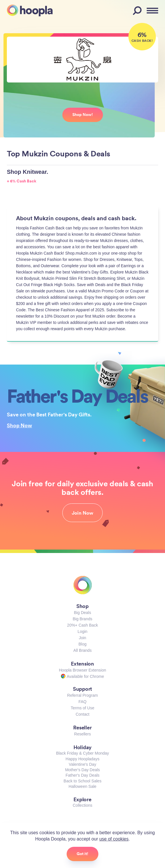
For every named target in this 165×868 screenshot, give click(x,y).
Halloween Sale (82, 786)
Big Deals (83, 613)
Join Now (82, 513)
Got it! (82, 854)
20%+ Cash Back (83, 625)
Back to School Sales (82, 781)
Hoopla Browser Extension (82, 670)
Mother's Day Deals (83, 770)
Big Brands (82, 619)
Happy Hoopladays (82, 759)
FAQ (82, 702)
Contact (82, 714)
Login (82, 631)
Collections (82, 805)
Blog (82, 644)
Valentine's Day (83, 764)
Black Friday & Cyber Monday (82, 753)
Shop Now (19, 425)
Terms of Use (82, 708)
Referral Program (82, 695)
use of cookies (114, 839)
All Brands (83, 650)
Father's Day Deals (82, 775)
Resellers (82, 734)
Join (83, 638)
